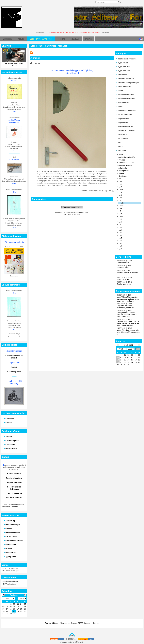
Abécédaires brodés (127, 157)
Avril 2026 (128, 345)
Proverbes (122, 75)
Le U (120, 195)
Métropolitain (124, 171)
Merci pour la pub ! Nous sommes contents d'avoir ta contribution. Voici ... (127, 315)
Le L (120, 219)
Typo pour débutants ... (126, 279)
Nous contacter (11, 581)
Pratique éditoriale (125, 79)
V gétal (121, 173)
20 (118, 362)
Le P (120, 208)
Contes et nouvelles (126, 130)
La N (120, 214)
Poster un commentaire (72, 207)
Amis (119, 146)
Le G (120, 233)
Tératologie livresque (126, 59)
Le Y (120, 184)
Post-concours (124, 87)
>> (138, 349)
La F (120, 235)
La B (120, 246)
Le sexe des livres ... (125, 263)
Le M (121, 216)
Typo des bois (123, 71)
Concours (121, 134)
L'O (120, 211)
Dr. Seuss (122, 176)
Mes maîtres (122, 103)
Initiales (122, 160)
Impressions (123, 118)
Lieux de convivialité (126, 110)
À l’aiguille (123, 168)
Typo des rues (123, 67)
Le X (120, 187)
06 (118, 357)
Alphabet (121, 150)
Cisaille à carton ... (124, 284)
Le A (120, 249)
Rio (120, 179)
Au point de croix (125, 165)
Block (121, 154)
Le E (120, 238)
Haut (72, 635)
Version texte (11, 584)
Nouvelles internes (125, 95)
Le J (120, 225)
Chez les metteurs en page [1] (14, 357)
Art (118, 142)
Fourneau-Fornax (125, 126)
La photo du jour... (125, 114)
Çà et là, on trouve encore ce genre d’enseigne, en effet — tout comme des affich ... (128, 323)
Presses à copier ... (124, 268)
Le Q (120, 206)
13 (118, 360)
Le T (120, 198)
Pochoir (14, 367)
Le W (121, 190)
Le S (120, 200)
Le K (120, 222)
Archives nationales (126, 163)
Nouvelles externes (126, 99)
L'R (122, 203)
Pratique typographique (128, 83)
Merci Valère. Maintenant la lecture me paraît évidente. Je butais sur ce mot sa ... (128, 299)
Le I (120, 227)
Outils (120, 91)
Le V (120, 192)
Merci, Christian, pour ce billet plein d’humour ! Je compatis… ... (128, 332)
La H (120, 230)
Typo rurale (122, 63)
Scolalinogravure (14, 372)
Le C (120, 243)
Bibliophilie (122, 138)
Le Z (120, 181)
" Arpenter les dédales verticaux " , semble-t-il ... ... (127, 307)
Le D (120, 241)
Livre (119, 107)
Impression (122, 122)
